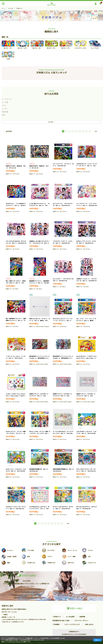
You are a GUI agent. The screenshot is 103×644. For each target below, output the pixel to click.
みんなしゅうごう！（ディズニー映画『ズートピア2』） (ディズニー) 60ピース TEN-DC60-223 (16, 433)
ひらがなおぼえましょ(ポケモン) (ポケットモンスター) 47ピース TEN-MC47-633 (39, 509)
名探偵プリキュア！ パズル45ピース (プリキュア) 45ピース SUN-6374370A (39, 396)
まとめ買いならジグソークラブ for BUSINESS (74, 634)
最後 (96, 131)
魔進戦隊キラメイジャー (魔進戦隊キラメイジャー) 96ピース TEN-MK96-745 (40, 283)
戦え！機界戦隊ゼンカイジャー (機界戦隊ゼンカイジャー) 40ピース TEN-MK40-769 (16, 321)
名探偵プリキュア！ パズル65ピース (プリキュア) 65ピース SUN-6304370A (63, 396)
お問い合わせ (89, 624)
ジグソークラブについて (72, 624)
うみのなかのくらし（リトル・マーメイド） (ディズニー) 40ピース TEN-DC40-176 (87, 166)
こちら (15, 612)
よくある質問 (70, 617)
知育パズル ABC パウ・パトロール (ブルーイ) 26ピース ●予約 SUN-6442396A (40, 321)
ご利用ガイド (57, 617)
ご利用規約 (56, 624)
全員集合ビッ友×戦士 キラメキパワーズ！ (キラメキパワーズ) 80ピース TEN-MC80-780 (40, 243)
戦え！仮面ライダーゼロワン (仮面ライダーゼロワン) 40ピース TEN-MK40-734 (16, 283)
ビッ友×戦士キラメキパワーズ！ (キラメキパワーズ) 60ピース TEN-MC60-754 (39, 206)
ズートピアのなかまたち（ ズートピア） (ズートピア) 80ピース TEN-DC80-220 (64, 433)
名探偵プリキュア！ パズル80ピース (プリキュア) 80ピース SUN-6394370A (86, 396)
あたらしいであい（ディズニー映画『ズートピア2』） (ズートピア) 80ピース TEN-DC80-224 (40, 433)
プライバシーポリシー (81, 620)
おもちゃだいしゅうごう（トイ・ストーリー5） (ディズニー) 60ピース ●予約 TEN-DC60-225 (63, 321)
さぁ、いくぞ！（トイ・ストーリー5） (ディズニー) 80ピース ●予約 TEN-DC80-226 (87, 321)
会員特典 (82, 617)
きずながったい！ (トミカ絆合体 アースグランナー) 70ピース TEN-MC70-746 (16, 206)
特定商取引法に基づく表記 (61, 620)
